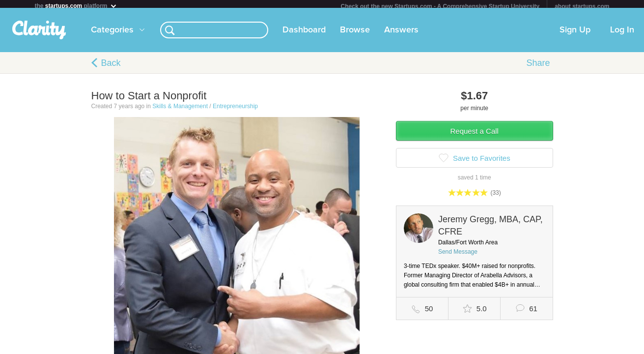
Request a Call (475, 135)
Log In (622, 34)
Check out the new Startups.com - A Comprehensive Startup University (440, 6)
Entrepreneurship (235, 110)
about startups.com (582, 6)
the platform (76, 6)
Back (111, 67)
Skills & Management (180, 110)
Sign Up (575, 34)
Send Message (458, 256)
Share (538, 67)
